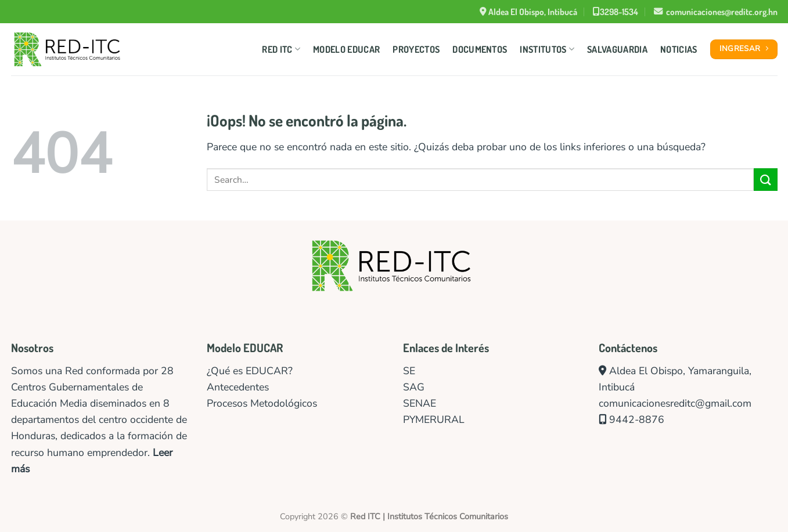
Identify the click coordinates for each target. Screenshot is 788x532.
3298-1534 (616, 12)
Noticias (679, 49)
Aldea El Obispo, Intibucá (528, 12)
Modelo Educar (346, 49)
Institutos (547, 49)
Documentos (480, 49)
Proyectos (416, 49)
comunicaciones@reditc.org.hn (716, 12)
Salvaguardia (617, 49)
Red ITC (281, 49)
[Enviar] (765, 180)
